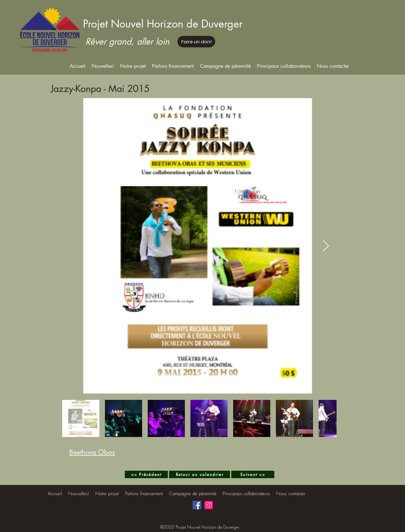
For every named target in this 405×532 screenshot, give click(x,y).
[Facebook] (197, 505)
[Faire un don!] (196, 42)
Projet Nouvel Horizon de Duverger (163, 24)
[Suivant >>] (253, 474)
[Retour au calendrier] (200, 474)
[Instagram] (209, 505)
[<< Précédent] (146, 474)
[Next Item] (326, 246)
